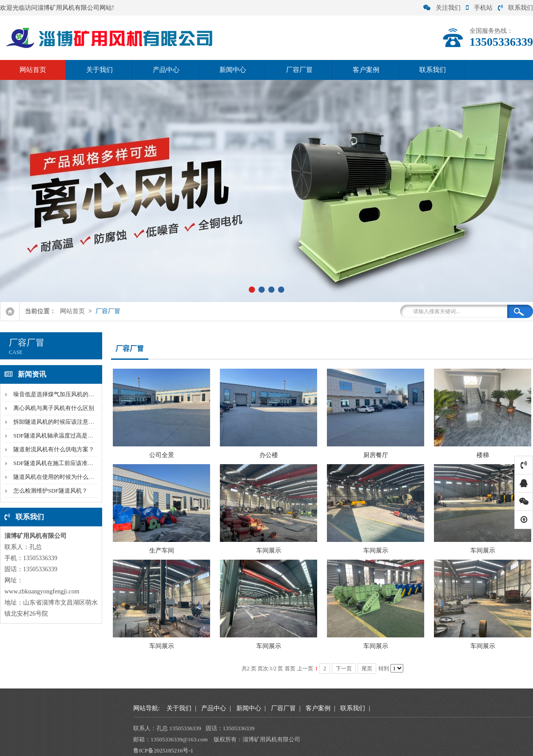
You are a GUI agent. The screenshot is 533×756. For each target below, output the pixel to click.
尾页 (367, 668)
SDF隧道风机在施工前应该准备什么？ (62, 463)
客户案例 (366, 70)
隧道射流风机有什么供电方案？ (54, 449)
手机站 (479, 8)
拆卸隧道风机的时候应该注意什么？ (60, 422)
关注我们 (442, 8)
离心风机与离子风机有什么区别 (54, 408)
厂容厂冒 (299, 70)
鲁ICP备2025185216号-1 (163, 750)
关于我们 (99, 70)
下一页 (344, 668)
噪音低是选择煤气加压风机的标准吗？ (62, 394)
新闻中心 (233, 70)
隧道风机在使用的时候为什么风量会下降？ (68, 477)
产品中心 (166, 70)
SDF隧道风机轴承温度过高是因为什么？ (65, 436)
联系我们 (515, 8)
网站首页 (33, 70)
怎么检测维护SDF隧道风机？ (50, 491)
